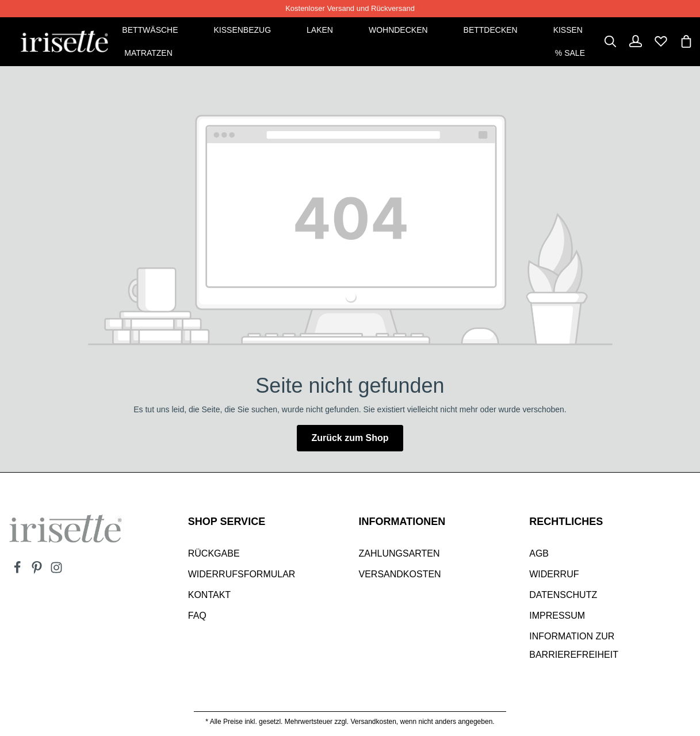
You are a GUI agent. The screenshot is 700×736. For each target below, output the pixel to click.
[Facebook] (18, 571)
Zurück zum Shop (350, 438)
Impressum (557, 616)
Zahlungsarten (399, 553)
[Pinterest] (38, 571)
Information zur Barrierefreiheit (574, 645)
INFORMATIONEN (402, 522)
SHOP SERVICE (227, 522)
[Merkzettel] (661, 41)
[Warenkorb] (686, 41)
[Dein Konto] (636, 41)
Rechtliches (566, 522)
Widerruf (554, 574)
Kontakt (209, 595)
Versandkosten (400, 574)
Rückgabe (214, 553)
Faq (197, 616)
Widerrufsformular (242, 574)
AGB (539, 553)
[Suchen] (610, 41)
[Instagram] (56, 571)
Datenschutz (563, 595)
